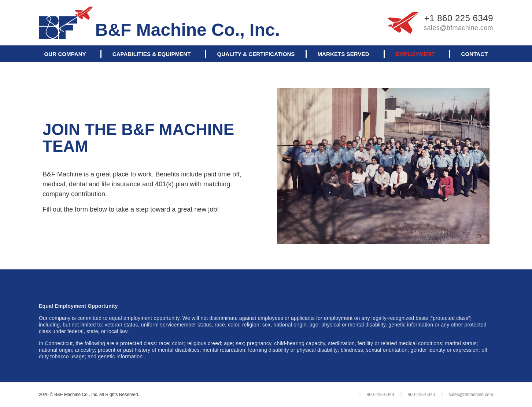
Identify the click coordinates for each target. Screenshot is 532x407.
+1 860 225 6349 (459, 18)
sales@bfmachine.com (458, 28)
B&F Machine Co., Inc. (188, 30)
